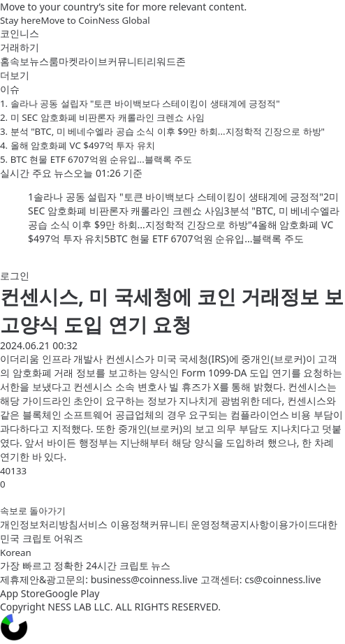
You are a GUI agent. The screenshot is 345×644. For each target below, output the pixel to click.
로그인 (15, 276)
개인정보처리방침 (39, 524)
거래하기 (20, 47)
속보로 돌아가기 (33, 511)
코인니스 (20, 33)
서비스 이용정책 (114, 524)
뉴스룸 (44, 61)
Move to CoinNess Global (95, 20)
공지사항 (249, 524)
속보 (20, 61)
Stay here (20, 20)
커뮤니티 (127, 61)
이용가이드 (293, 524)
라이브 (93, 61)
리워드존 (166, 61)
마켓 (68, 61)
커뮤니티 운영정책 (190, 524)
